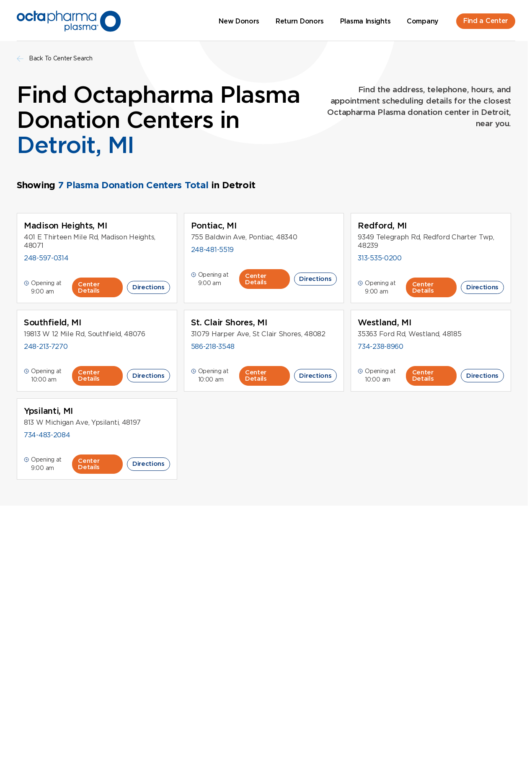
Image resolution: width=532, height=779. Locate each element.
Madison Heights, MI (65, 226)
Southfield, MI (53, 322)
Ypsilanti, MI (48, 411)
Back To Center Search (55, 58)
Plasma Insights (365, 21)
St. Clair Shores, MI (229, 322)
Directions (148, 287)
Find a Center (486, 21)
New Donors (239, 21)
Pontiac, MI (214, 226)
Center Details (89, 287)
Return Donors (300, 21)
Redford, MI (382, 226)
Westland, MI (384, 322)
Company (423, 21)
